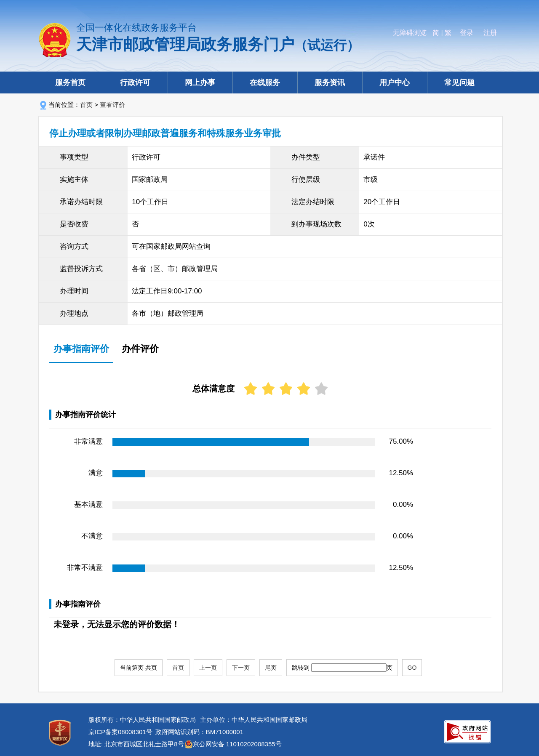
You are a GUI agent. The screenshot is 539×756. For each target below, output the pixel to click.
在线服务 (265, 83)
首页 (86, 105)
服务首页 (70, 83)
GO (412, 668)
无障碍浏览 (410, 33)
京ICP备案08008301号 (120, 732)
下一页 (241, 668)
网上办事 (200, 83)
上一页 (208, 668)
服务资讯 (330, 83)
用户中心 (395, 83)
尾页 (271, 668)
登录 (467, 33)
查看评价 (112, 105)
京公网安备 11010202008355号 (237, 744)
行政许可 (135, 83)
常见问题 (459, 83)
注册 (490, 33)
